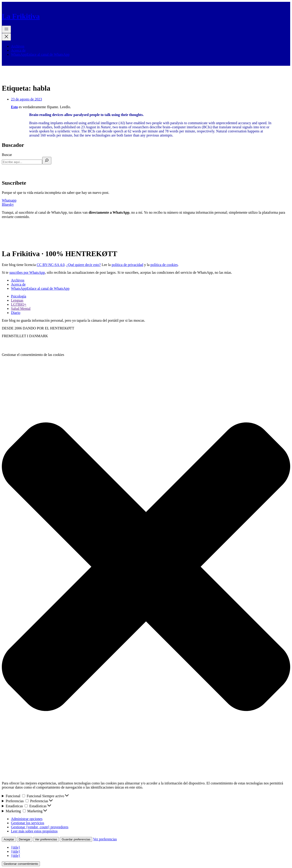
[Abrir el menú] (6, 29)
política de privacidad (127, 265)
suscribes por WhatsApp (27, 272)
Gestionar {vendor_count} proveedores (40, 827)
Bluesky (8, 204)
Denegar (25, 839)
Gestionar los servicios (28, 823)
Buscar (7, 155)
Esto (14, 107)
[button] (146, 567)
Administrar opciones (27, 819)
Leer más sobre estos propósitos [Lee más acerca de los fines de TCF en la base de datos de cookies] (34, 831)
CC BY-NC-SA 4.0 (51, 265)
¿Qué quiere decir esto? (84, 265)
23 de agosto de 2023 (26, 99)
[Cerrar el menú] (6, 37)
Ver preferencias (46, 839)
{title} (16, 847)
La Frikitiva (21, 16)
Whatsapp (9, 200)
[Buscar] (47, 161)
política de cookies (164, 265)
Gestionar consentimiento (21, 864)
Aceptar (9, 839)
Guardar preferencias (76, 839)
